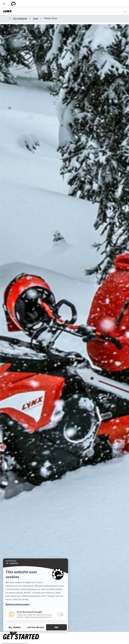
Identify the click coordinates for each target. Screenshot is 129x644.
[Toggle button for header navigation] (4, 4)
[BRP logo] (13, 4)
